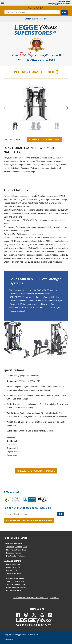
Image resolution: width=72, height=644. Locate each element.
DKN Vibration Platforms (15, 556)
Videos (45, 598)
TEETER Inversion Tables (16, 584)
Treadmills (10, 547)
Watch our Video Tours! (36, 19)
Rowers (24, 550)
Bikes (25, 547)
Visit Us (28, 598)
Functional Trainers (14, 553)
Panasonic (10, 567)
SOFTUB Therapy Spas (15, 581)
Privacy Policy (9, 639)
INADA (9, 564)
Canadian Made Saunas (15, 578)
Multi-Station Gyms (13, 550)
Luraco (18, 567)
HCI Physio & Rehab (14, 590)
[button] (67, 108)
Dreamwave (17, 564)
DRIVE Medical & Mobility (16, 587)
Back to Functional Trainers (37, 471)
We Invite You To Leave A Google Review (29, 521)
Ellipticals (19, 547)
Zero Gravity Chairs (14, 573)
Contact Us (18, 598)
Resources (54, 598)
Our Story (36, 598)
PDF (20, 381)
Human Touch (12, 570)
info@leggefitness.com (59, 4)
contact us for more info (45, 140)
